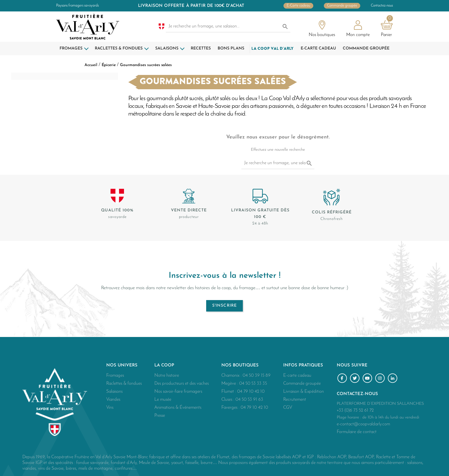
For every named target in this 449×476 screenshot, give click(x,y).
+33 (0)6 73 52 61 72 (355, 410)
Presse (160, 416)
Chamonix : (232, 376)
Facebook (343, 379)
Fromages (115, 376)
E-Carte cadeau (298, 6)
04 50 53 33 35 (253, 384)
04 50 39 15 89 (257, 376)
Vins (110, 408)
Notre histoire (167, 376)
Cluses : (228, 400)
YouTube (368, 379)
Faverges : (231, 408)
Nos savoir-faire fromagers (178, 392)
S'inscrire (224, 306)
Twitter (356, 379)
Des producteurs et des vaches (182, 384)
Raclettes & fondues (124, 384)
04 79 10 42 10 (251, 392)
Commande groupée (342, 6)
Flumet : (229, 392)
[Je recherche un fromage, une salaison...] (228, 26)
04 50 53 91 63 (249, 400)
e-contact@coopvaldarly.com (363, 424)
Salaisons (114, 392)
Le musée (163, 400)
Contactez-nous (382, 6)
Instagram (381, 379)
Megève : (230, 384)
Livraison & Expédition (304, 392)
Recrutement (295, 400)
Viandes (113, 400)
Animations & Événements (178, 408)
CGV (288, 408)
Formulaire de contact (357, 432)
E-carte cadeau (297, 376)
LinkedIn (393, 379)
